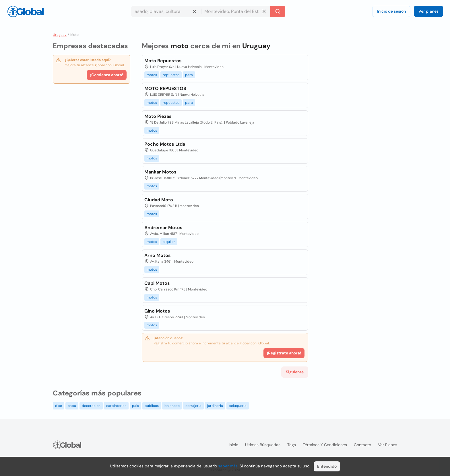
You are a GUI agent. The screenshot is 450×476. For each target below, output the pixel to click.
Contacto (362, 445)
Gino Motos (157, 311)
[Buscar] (278, 11)
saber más (228, 466)
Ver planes (428, 11)
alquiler (169, 242)
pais (135, 406)
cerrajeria (193, 406)
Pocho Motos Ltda (165, 144)
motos (152, 75)
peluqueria (238, 406)
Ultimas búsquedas (263, 445)
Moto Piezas (158, 116)
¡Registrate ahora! (284, 353)
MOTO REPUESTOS (165, 88)
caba (72, 406)
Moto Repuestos (163, 61)
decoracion (91, 406)
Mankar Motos (160, 172)
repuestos (171, 75)
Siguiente (295, 372)
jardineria (215, 406)
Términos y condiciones (325, 445)
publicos (152, 406)
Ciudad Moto (159, 200)
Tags (292, 445)
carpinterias (116, 406)
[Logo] (26, 11)
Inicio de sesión (391, 11)
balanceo (172, 406)
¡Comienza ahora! (107, 75)
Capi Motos (157, 283)
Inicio (233, 445)
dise (59, 406)
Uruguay (60, 35)
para (189, 75)
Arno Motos (158, 255)
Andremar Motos (163, 228)
